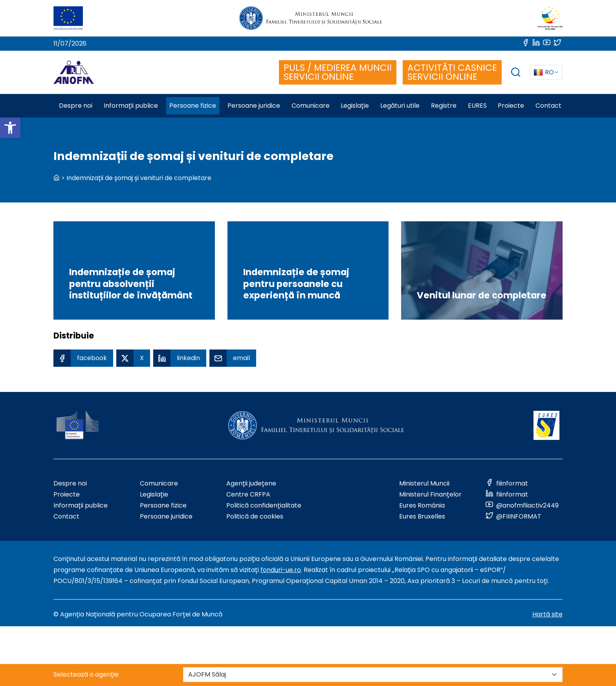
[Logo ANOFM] (74, 72)
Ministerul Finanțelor (430, 494)
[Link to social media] (526, 43)
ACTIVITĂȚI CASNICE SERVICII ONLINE (452, 72)
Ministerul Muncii (424, 483)
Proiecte (67, 494)
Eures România (422, 505)
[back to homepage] (57, 178)
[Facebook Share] (83, 358)
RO (544, 72)
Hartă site (547, 614)
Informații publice (81, 505)
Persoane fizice (163, 505)
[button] (10, 128)
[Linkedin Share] (180, 358)
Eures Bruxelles (422, 516)
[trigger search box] (516, 73)
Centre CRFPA (248, 494)
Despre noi (70, 483)
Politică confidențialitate (264, 505)
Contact (66, 516)
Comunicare (159, 483)
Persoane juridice (166, 516)
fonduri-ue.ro (281, 570)
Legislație (154, 494)
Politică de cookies (255, 516)
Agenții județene (251, 483)
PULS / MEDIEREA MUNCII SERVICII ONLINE (338, 72)
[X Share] (133, 358)
